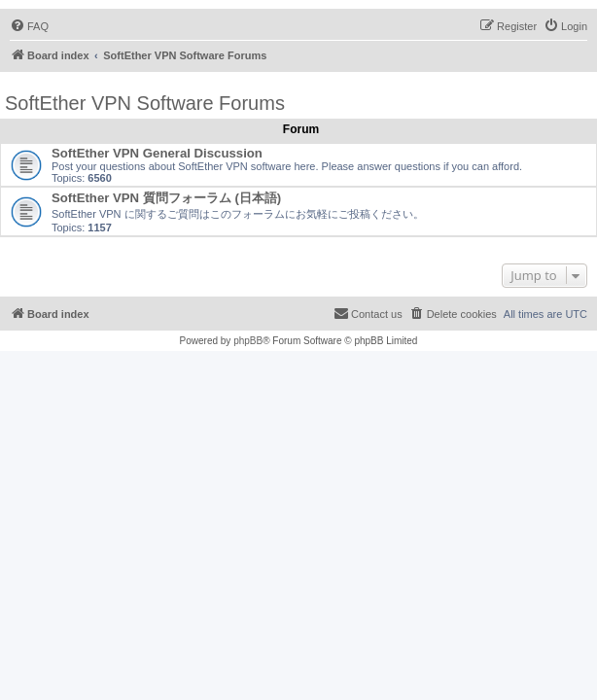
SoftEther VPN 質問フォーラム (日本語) (166, 198)
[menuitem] (29, 26)
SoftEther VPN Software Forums (145, 103)
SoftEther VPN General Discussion (157, 153)
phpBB (248, 341)
